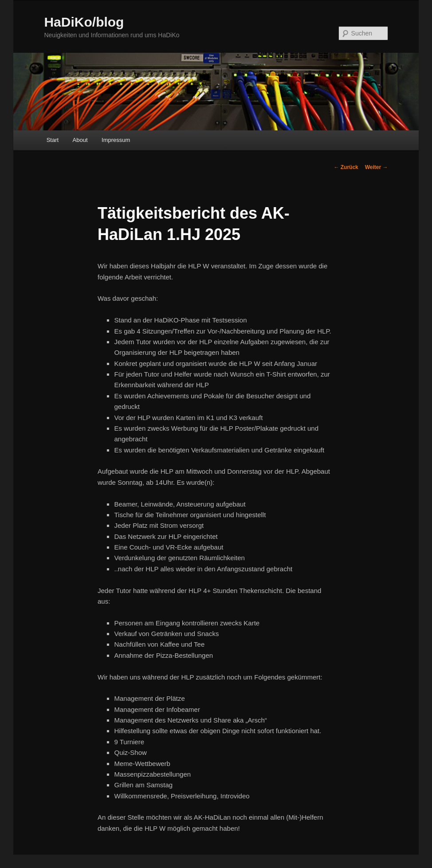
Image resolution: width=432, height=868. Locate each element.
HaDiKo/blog (84, 22)
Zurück (346, 167)
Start (53, 140)
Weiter (377, 167)
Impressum (116, 140)
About (80, 140)
